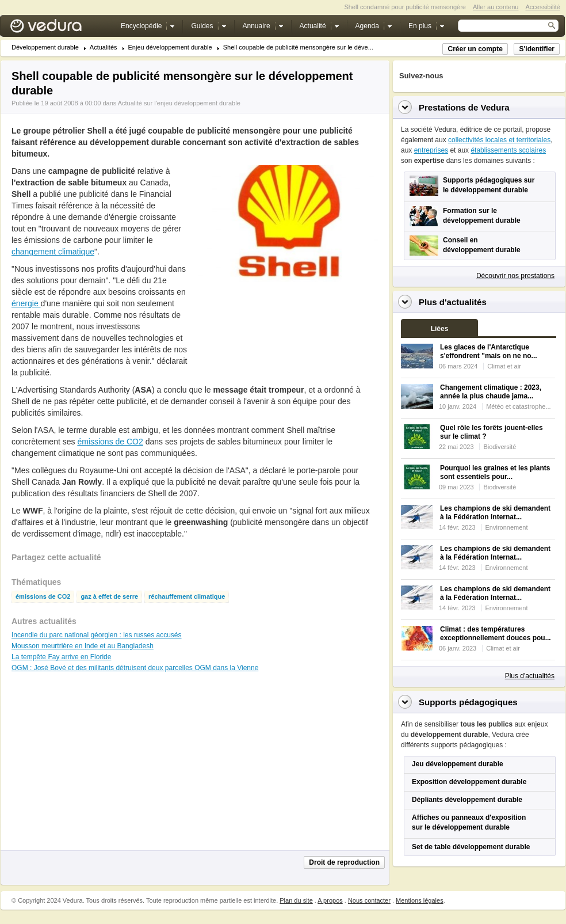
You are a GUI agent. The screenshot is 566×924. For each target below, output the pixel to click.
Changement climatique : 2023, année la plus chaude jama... (491, 392)
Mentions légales (420, 900)
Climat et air (504, 366)
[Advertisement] (236, 329)
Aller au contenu (496, 7)
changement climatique (53, 252)
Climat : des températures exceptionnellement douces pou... (496, 634)
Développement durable (45, 47)
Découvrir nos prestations (515, 276)
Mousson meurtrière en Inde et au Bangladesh (83, 646)
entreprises (431, 150)
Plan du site (296, 900)
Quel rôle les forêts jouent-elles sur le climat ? (492, 432)
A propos (330, 900)
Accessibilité (543, 7)
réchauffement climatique (187, 597)
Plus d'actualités (530, 676)
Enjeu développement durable (170, 47)
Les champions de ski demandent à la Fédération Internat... (495, 513)
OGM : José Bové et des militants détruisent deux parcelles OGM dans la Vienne (135, 668)
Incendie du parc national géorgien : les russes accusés (97, 635)
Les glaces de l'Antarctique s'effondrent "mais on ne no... (489, 351)
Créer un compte (475, 49)
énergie (26, 303)
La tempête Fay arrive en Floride (61, 657)
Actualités (104, 47)
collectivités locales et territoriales (499, 140)
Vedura (60, 28)
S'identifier (537, 49)
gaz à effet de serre (109, 597)
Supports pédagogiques (468, 702)
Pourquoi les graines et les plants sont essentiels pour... (495, 472)
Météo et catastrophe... (519, 406)
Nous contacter (369, 900)
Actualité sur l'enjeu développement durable (179, 103)
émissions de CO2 (110, 442)
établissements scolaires (508, 150)
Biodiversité (500, 447)
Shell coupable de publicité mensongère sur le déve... (298, 47)
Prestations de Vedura (464, 107)
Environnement (507, 527)
